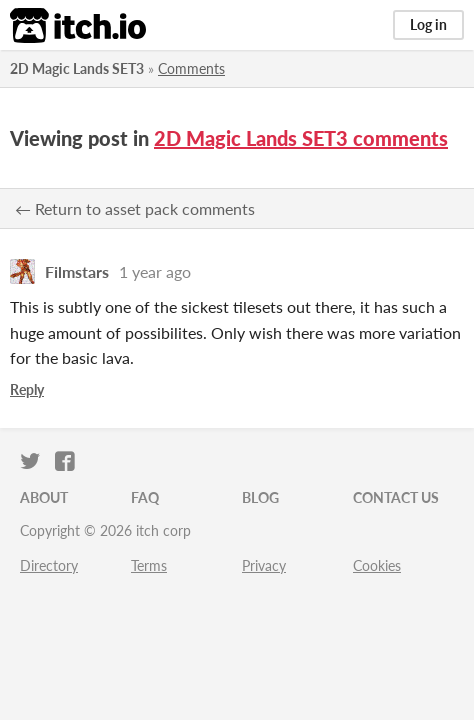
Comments (191, 68)
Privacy (264, 565)
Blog (260, 497)
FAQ (145, 497)
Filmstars (77, 271)
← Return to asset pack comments (135, 208)
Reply (27, 389)
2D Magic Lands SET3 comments (301, 138)
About (44, 497)
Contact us (396, 497)
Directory (49, 565)
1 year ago (155, 271)
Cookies (377, 565)
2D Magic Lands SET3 (77, 68)
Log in (428, 24)
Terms (149, 565)
